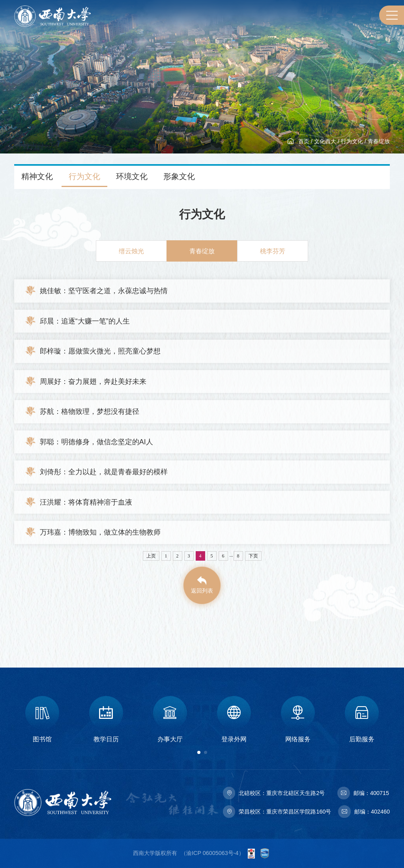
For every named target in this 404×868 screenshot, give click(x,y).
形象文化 (179, 176)
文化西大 (325, 141)
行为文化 (352, 141)
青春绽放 (379, 141)
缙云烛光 (131, 251)
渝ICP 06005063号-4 (212, 853)
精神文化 (37, 176)
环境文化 (132, 176)
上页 (151, 556)
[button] (199, 752)
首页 (304, 141)
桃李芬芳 (273, 251)
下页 (253, 556)
